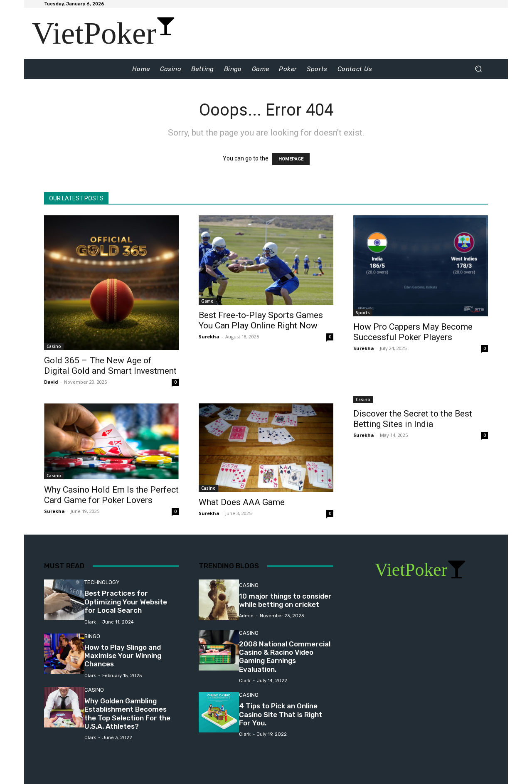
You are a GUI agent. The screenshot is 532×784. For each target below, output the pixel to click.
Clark (90, 622)
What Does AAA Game (242, 502)
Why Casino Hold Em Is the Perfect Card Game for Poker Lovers (111, 495)
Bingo (92, 636)
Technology (102, 582)
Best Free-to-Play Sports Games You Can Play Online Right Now (261, 320)
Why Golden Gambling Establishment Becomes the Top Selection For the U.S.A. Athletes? (127, 714)
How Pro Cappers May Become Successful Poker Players (413, 332)
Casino (54, 346)
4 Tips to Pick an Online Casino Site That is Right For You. (281, 714)
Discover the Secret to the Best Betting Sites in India (413, 419)
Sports (363, 313)
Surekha (209, 337)
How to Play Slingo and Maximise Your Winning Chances (123, 656)
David (51, 382)
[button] (478, 69)
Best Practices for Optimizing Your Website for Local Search (126, 602)
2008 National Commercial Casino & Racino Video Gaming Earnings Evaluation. (285, 657)
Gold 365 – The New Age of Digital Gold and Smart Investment (110, 366)
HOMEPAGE (291, 159)
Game (207, 301)
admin (246, 616)
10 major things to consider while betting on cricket (285, 600)
